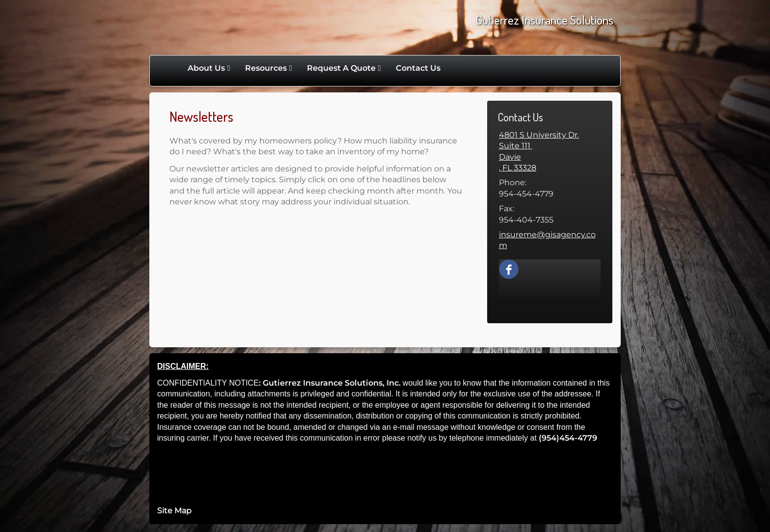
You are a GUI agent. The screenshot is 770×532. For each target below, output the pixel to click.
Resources (266, 68)
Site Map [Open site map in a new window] (174, 511)
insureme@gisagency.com (547, 240)
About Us (206, 68)
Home (170, 68)
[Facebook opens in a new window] (509, 268)
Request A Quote (341, 68)
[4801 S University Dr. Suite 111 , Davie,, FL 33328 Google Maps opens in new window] (550, 152)
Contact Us (418, 68)
